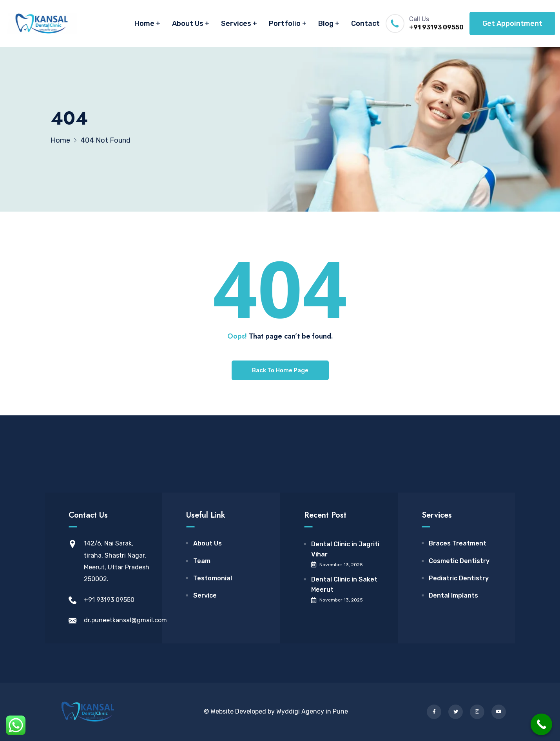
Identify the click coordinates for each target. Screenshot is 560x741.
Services (236, 24)
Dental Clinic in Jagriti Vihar (345, 549)
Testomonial (213, 578)
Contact (365, 24)
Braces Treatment (458, 543)
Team (202, 561)
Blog (326, 24)
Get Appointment (512, 24)
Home (144, 24)
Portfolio (285, 24)
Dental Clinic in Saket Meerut (344, 584)
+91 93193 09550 (436, 27)
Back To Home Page (280, 370)
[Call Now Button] (541, 724)
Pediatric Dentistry (459, 578)
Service (205, 595)
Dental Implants (453, 595)
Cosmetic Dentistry (459, 561)
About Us (188, 24)
